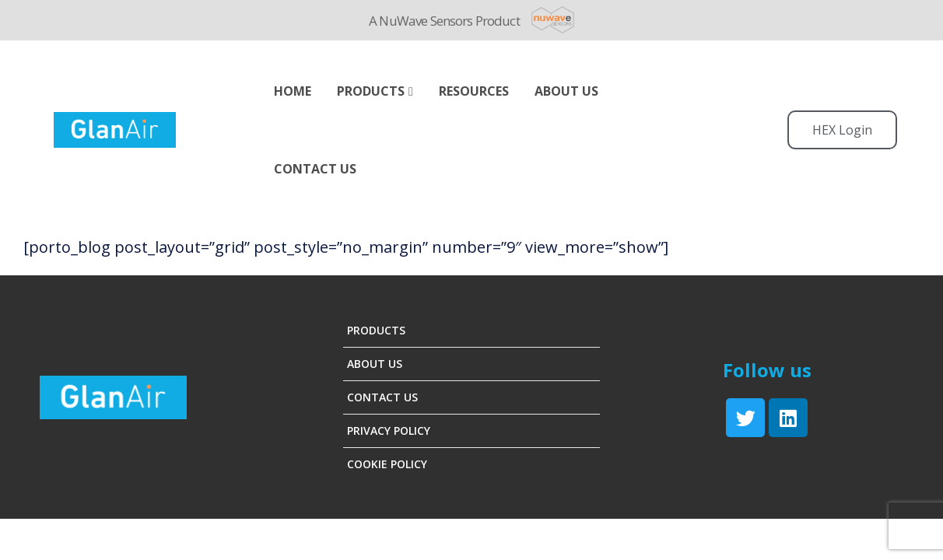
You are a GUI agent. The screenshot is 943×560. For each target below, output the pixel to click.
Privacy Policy (389, 430)
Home (293, 91)
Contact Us (315, 169)
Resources (474, 91)
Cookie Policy (387, 464)
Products (371, 91)
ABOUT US (566, 91)
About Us (375, 364)
